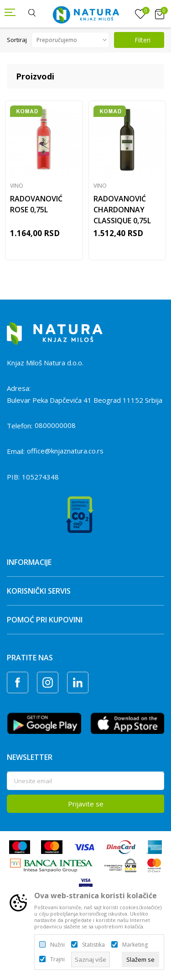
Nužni (57, 945)
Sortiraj (17, 40)
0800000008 (55, 425)
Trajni (57, 959)
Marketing (135, 945)
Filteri (137, 40)
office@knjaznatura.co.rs (65, 451)
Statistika (93, 945)
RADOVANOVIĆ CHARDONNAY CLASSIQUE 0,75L (122, 210)
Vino (17, 186)
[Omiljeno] (140, 14)
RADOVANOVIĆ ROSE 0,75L (36, 204)
